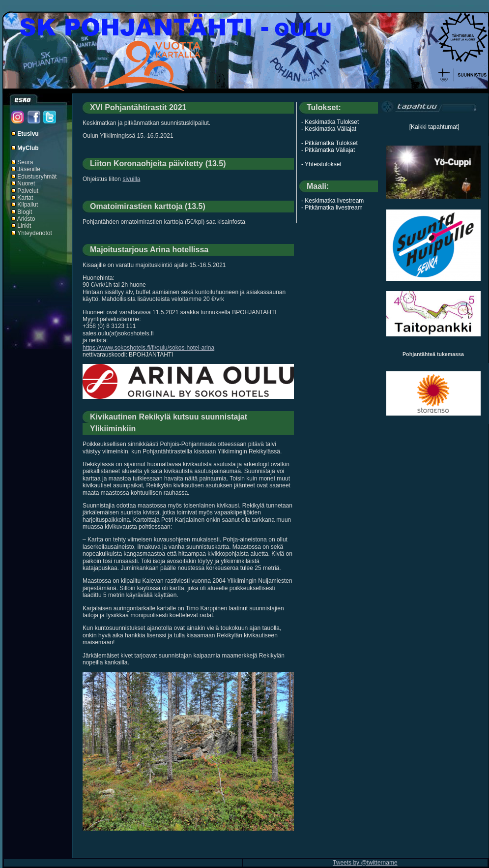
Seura (25, 162)
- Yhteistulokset (321, 164)
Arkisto (26, 219)
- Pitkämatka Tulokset (330, 143)
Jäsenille (29, 169)
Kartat (25, 198)
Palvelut (28, 191)
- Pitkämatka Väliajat (328, 150)
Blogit (25, 212)
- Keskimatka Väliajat (329, 129)
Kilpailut (28, 205)
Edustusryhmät (37, 177)
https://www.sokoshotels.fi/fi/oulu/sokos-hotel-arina (148, 348)
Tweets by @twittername (365, 863)
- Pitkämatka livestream (332, 208)
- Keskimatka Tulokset (330, 122)
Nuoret (26, 183)
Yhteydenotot (35, 233)
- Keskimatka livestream (332, 201)
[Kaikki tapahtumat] (434, 127)
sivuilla (131, 179)
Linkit (24, 226)
